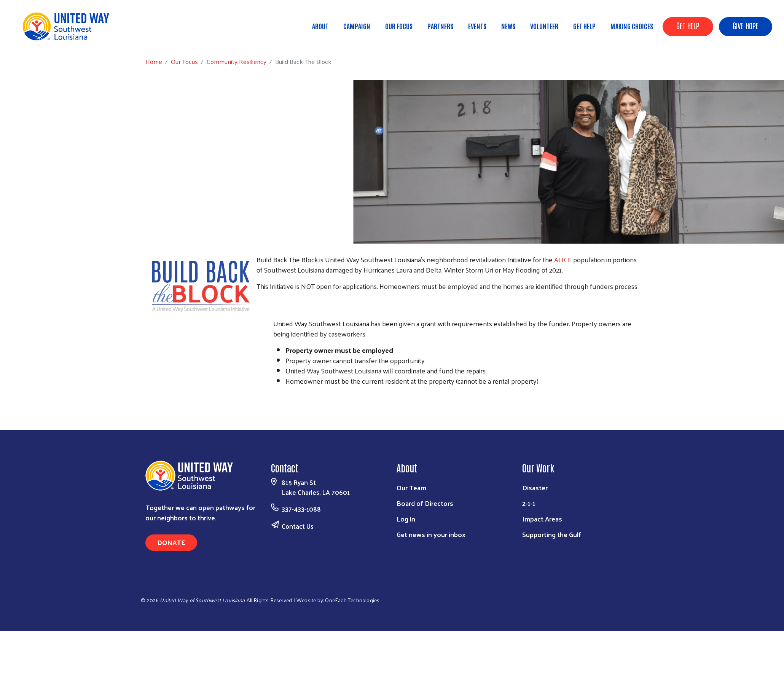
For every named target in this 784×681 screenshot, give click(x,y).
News (508, 26)
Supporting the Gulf (552, 534)
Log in (406, 519)
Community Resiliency (127, 38)
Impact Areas (542, 519)
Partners (440, 26)
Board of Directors (425, 503)
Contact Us (298, 526)
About (320, 26)
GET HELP (688, 26)
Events (477, 26)
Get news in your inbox (431, 534)
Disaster (535, 487)
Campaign (357, 26)
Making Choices (632, 26)
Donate (171, 542)
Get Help (584, 26)
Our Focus (399, 26)
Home (45, 38)
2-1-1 (529, 503)
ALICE (563, 259)
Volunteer (544, 26)
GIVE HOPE (746, 26)
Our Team (411, 487)
